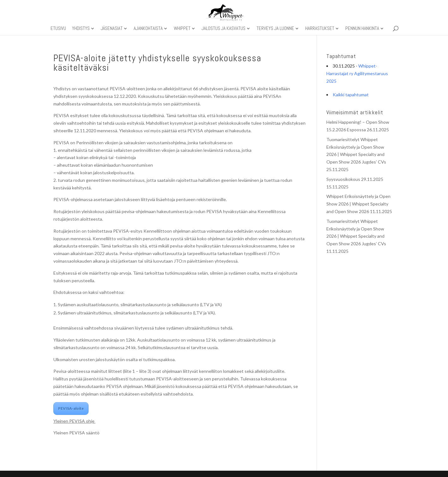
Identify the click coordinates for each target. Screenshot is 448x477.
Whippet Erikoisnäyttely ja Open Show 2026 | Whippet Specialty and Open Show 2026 (358, 204)
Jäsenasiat (112, 29)
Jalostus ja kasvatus (224, 29)
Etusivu (58, 29)
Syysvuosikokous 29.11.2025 (355, 179)
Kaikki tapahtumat (351, 95)
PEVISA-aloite (71, 408)
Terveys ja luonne (275, 29)
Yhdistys (81, 29)
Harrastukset (320, 29)
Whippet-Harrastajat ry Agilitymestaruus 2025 (357, 73)
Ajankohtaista (148, 29)
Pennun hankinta (362, 29)
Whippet (182, 29)
